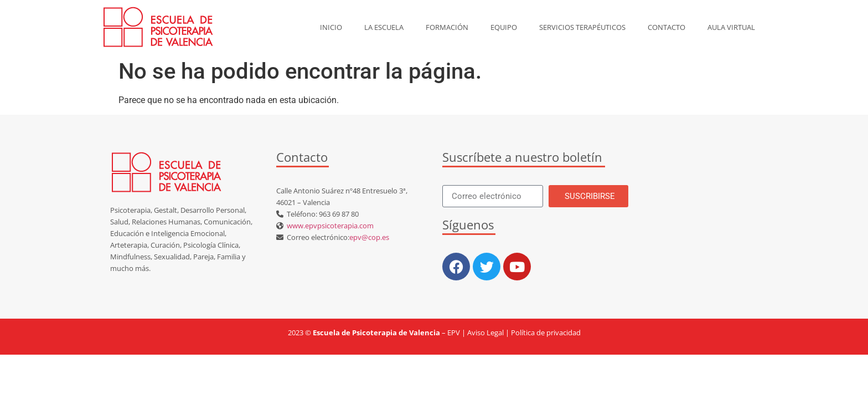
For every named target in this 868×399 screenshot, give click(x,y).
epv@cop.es (369, 237)
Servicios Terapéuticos (582, 27)
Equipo (504, 27)
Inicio (331, 27)
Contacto (666, 27)
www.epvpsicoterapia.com (329, 226)
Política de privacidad (546, 332)
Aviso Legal (485, 332)
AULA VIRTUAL (731, 27)
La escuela (384, 27)
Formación (447, 27)
